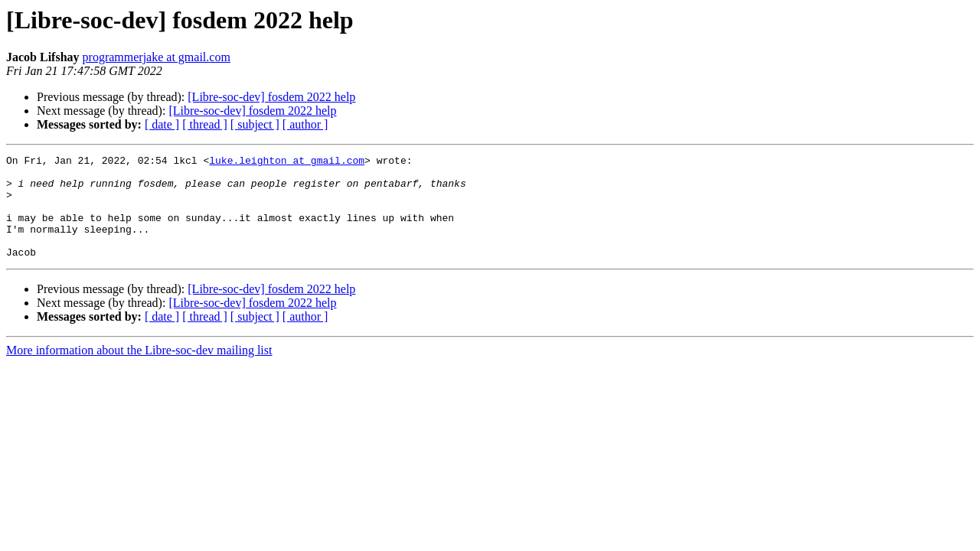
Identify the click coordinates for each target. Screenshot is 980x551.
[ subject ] (255, 124)
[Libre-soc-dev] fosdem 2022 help (271, 97)
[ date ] (162, 124)
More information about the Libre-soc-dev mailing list (139, 371)
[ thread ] (205, 124)
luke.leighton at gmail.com (287, 162)
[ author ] (305, 124)
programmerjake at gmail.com (157, 57)
